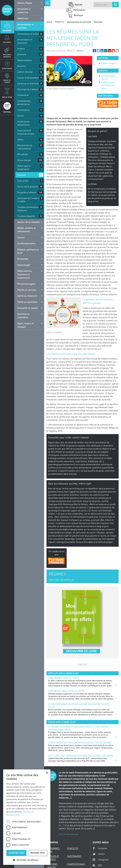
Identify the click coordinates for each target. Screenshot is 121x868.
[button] (94, 51)
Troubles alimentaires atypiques (28, 209)
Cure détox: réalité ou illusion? (67, 691)
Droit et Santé (7, 81)
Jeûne (20, 139)
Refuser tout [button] (38, 853)
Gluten (21, 116)
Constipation (24, 110)
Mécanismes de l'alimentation (25, 147)
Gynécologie (24, 265)
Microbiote (23, 154)
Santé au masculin (27, 296)
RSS (97, 865)
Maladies (7, 42)
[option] (108, 104)
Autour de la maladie (29, 222)
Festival (7, 112)
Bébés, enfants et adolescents (27, 230)
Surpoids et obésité (27, 192)
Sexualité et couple (28, 308)
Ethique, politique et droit (28, 251)
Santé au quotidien (27, 302)
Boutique (78, 15)
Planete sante (7, 10)
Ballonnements (25, 60)
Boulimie (22, 66)
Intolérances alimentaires (23, 123)
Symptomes (7, 68)
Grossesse (23, 259)
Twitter (99, 854)
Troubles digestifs (26, 216)
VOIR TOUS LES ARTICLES (61, 580)
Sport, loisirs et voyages (26, 325)
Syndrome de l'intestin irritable (28, 200)
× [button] (47, 773)
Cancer (21, 237)
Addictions (23, 18)
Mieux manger (24, 160)
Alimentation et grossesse (25, 41)
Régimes (22, 175)
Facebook (100, 848)
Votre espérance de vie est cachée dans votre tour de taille (79, 705)
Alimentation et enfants (29, 34)
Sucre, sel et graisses (28, 186)
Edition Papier (25, 3)
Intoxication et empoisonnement (26, 132)
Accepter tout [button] (16, 853)
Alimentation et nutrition (26, 26)
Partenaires (79, 10)
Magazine (7, 30)
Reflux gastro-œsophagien (24, 167)
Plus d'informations (68, 834)
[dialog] (27, 817)
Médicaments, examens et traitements (25, 274)
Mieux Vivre (7, 97)
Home (49, 22)
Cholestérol (23, 95)
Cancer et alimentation (28, 78)
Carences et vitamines (28, 83)
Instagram (101, 860)
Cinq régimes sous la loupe (63, 678)
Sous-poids (23, 181)
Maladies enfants (7, 56)
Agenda (78, 4)
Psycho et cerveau (27, 290)
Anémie (21, 49)
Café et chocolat (25, 72)
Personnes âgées (26, 284)
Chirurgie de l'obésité (28, 89)
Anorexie (22, 54)
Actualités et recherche (24, 10)
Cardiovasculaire (26, 243)
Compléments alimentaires (24, 102)
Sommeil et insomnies (23, 316)
